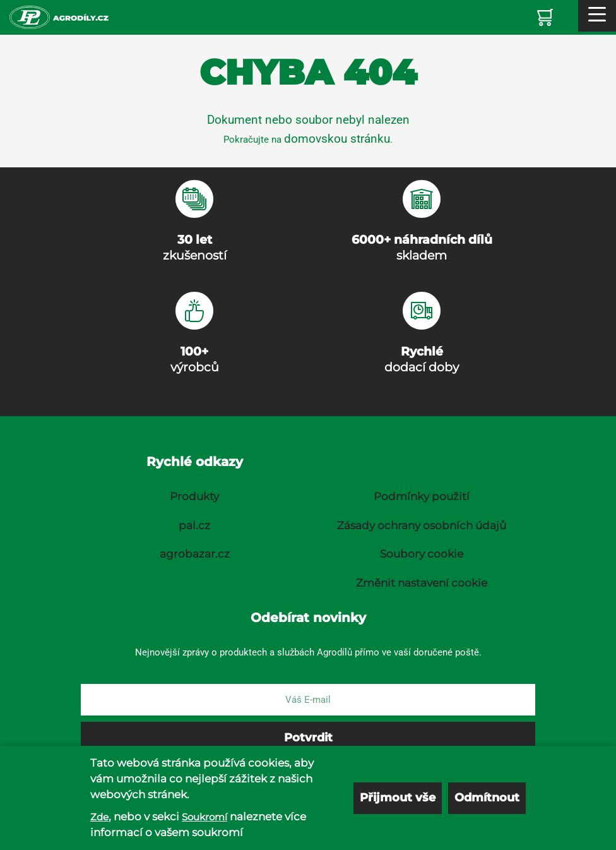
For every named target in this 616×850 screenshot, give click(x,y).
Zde (99, 817)
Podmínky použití (422, 496)
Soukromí (204, 817)
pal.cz (194, 525)
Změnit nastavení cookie (422, 583)
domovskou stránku (337, 139)
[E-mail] (308, 700)
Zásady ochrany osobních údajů (422, 525)
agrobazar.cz (195, 554)
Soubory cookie (422, 554)
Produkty (194, 496)
